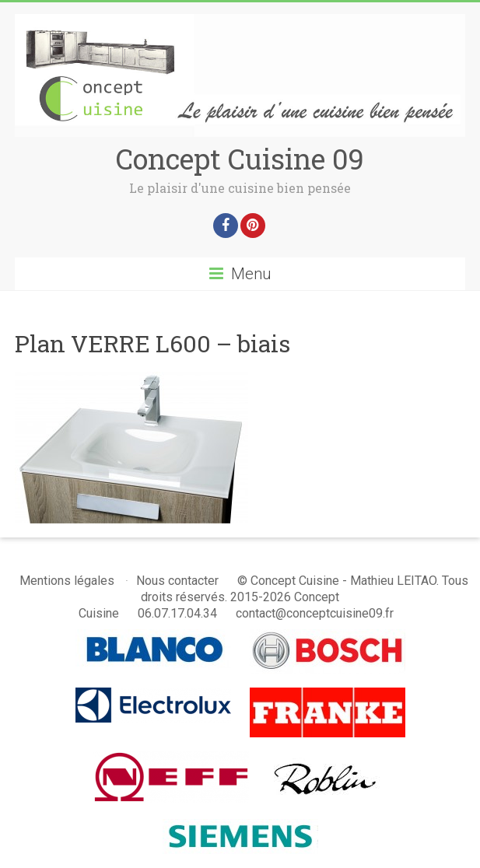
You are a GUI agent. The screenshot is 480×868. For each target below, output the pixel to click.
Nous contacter (177, 581)
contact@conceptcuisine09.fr (315, 613)
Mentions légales (67, 581)
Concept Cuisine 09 (240, 159)
